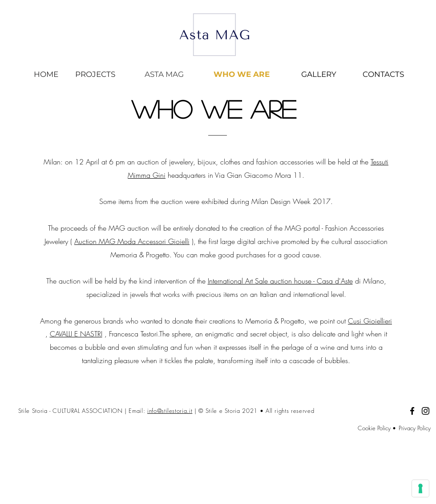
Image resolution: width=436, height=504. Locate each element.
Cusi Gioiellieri (370, 321)
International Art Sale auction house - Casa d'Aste (280, 281)
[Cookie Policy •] (364, 428)
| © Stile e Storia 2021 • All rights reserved (254, 411)
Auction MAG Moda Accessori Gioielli (132, 241)
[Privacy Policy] (413, 428)
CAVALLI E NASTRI (76, 334)
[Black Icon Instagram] (426, 411)
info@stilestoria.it (170, 411)
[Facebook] (412, 411)
